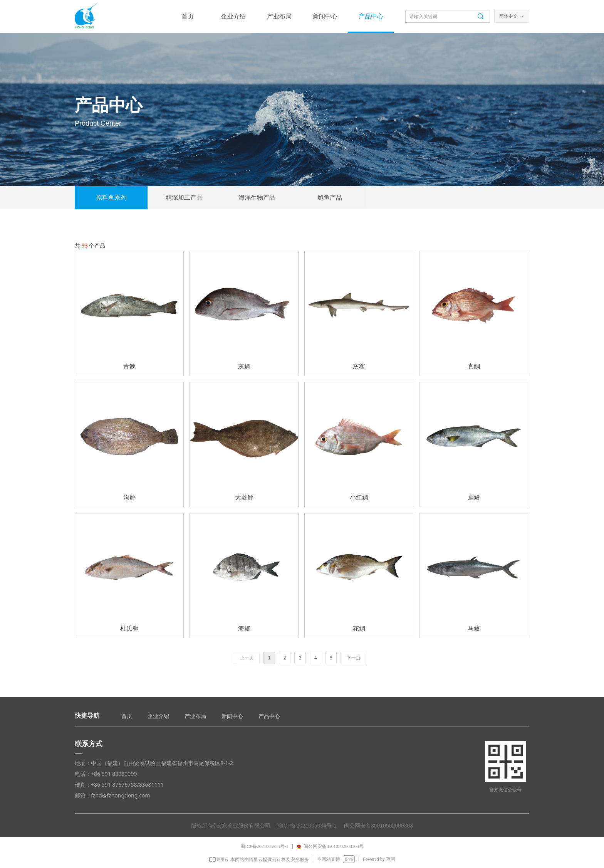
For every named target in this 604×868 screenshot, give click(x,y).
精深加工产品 (184, 198)
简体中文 (508, 16)
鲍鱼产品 (330, 198)
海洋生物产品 (257, 198)
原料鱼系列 (111, 198)
